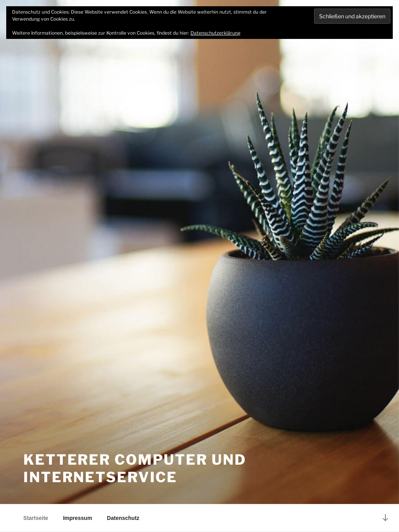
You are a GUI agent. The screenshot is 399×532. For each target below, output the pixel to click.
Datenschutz (123, 518)
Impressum (78, 518)
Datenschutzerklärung (215, 33)
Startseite (36, 518)
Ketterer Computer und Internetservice (135, 468)
